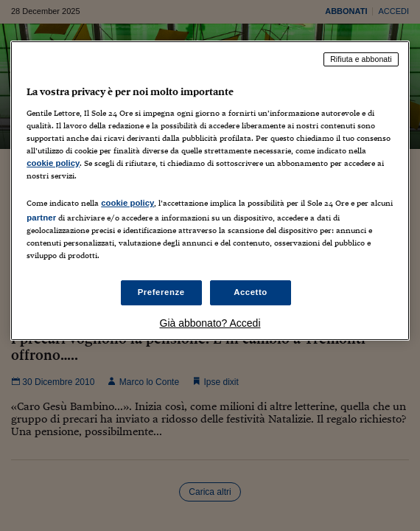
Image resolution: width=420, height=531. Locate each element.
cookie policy (53, 163)
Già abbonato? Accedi (210, 323)
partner (41, 218)
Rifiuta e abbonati (361, 59)
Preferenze (161, 292)
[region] (210, 191)
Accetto (251, 292)
